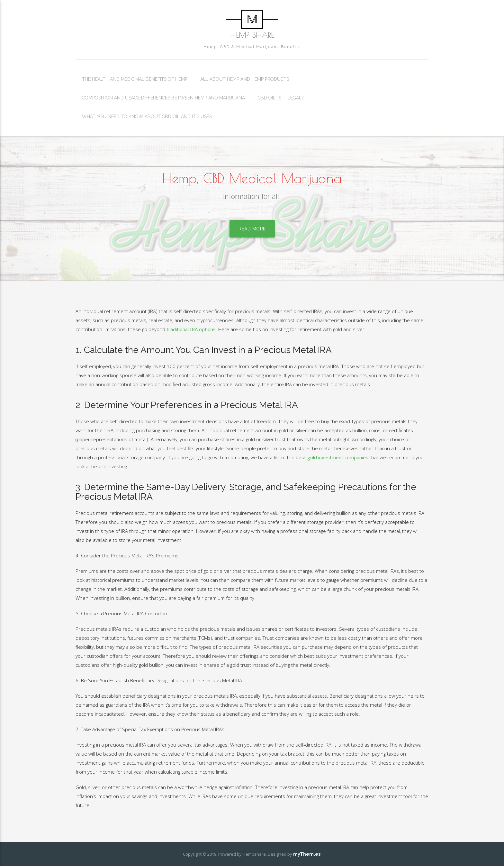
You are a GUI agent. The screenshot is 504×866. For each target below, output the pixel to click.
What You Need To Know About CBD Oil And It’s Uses (147, 116)
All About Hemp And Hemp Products (245, 79)
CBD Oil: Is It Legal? (281, 98)
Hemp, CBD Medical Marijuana (252, 178)
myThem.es (307, 854)
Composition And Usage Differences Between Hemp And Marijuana (163, 98)
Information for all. (252, 198)
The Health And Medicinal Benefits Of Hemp (135, 79)
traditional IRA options (191, 329)
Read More (252, 231)
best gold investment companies (332, 457)
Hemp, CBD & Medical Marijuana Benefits (252, 47)
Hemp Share (252, 35)
